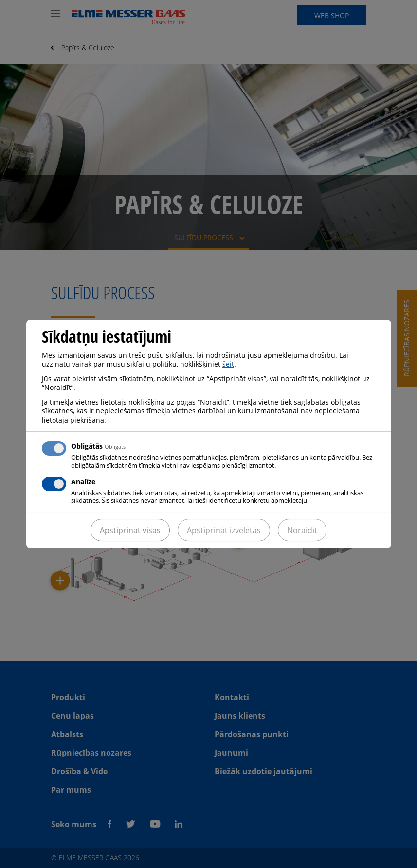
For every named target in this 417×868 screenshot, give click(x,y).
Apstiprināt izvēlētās (224, 530)
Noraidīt (302, 530)
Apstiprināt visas (130, 530)
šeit (228, 364)
